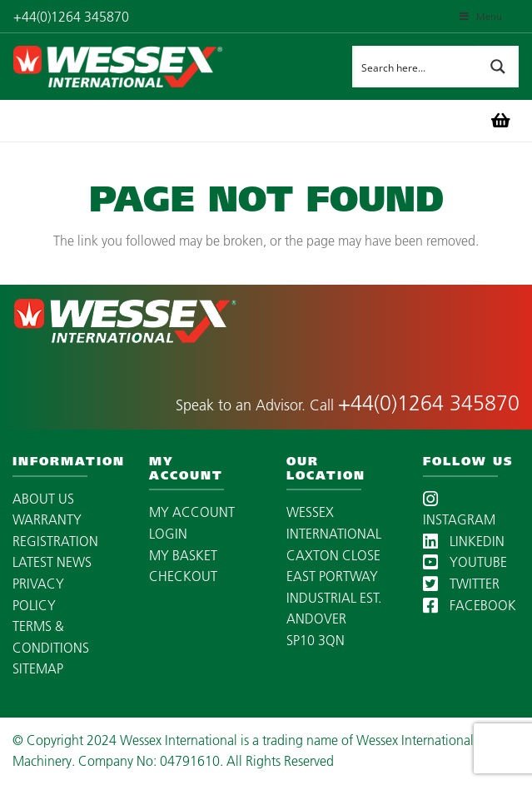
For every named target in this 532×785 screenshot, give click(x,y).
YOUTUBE (465, 562)
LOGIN (168, 534)
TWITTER (461, 584)
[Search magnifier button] (498, 67)
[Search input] (415, 67)
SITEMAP (38, 668)
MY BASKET (183, 555)
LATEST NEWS (52, 562)
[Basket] (500, 121)
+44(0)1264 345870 (429, 403)
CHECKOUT (183, 576)
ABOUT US (43, 499)
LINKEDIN (464, 541)
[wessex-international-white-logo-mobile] (150, 67)
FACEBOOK (470, 605)
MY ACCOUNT (192, 512)
